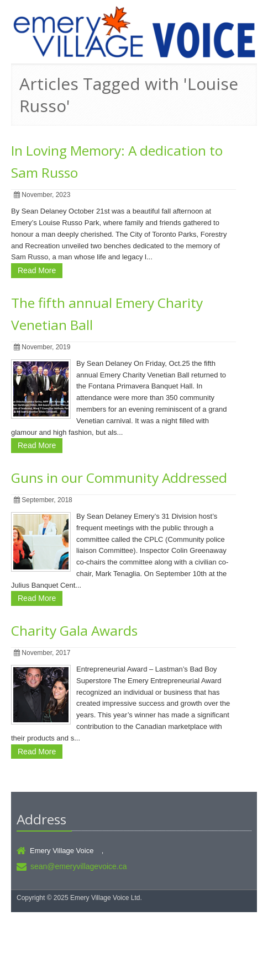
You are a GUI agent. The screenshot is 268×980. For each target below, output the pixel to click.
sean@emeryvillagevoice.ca (79, 866)
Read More (37, 270)
